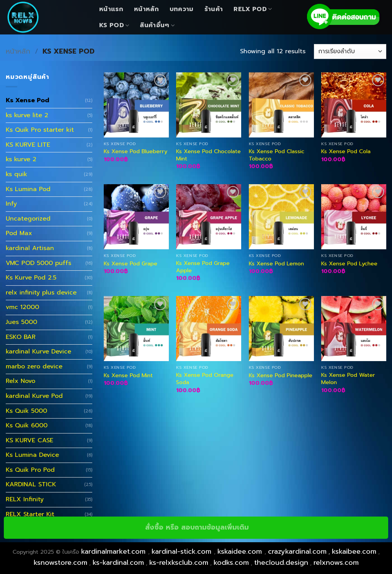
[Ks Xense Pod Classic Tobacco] (281, 105)
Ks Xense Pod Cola (346, 151)
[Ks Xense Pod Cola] (354, 105)
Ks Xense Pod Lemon (276, 264)
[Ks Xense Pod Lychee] (354, 217)
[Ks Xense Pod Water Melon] (354, 329)
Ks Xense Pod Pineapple (281, 375)
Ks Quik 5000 (26, 411)
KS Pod (114, 25)
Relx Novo (20, 381)
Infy (11, 204)
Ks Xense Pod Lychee (349, 264)
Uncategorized (28, 219)
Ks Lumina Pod (28, 189)
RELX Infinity (25, 499)
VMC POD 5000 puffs (38, 263)
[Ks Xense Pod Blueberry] (136, 105)
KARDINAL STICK (31, 484)
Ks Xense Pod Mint (128, 375)
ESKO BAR (21, 337)
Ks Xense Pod (28, 100)
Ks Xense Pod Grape (131, 264)
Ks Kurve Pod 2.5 (31, 278)
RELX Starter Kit (30, 514)
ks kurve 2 (21, 159)
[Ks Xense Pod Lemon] (281, 217)
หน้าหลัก (146, 9)
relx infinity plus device (41, 293)
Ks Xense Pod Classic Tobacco (277, 155)
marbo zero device (34, 366)
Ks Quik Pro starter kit (40, 130)
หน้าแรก (111, 9)
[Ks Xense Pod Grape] (136, 217)
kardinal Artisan (30, 248)
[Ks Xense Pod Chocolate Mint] (209, 105)
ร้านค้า (214, 9)
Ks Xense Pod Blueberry (136, 151)
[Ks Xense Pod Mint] (136, 329)
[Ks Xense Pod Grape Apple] (209, 217)
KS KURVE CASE (29, 440)
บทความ (182, 9)
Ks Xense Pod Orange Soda (205, 379)
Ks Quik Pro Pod (30, 470)
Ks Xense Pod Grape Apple (203, 267)
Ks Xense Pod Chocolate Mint (208, 155)
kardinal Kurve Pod (34, 396)
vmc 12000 (22, 307)
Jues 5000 (21, 322)
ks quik (16, 174)
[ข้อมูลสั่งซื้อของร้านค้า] (350, 52)
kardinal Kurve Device (38, 352)
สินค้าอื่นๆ (157, 25)
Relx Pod (253, 9)
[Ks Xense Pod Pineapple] (281, 329)
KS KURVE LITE (28, 145)
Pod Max (19, 233)
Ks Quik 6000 (27, 425)
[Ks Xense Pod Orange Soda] (209, 329)
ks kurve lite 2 (27, 115)
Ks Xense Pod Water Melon (348, 379)
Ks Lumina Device (32, 455)
